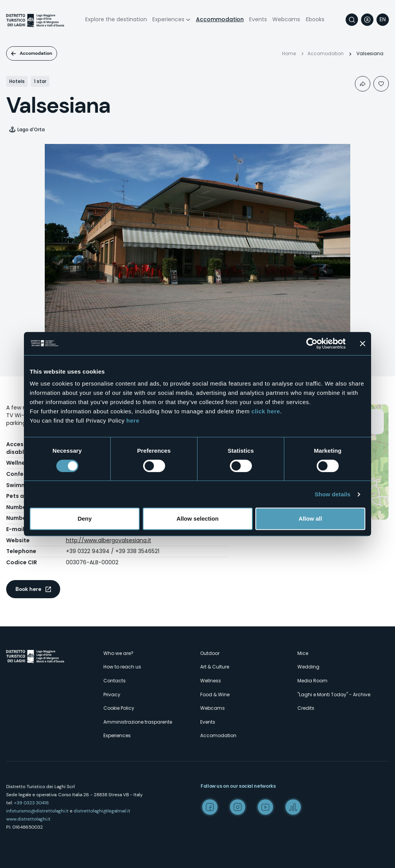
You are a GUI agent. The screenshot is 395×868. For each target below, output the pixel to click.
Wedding (308, 667)
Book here (28, 589)
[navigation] (383, 20)
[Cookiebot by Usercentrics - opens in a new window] (312, 343)
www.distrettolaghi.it (28, 819)
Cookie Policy (119, 708)
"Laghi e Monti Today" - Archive (334, 695)
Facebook (210, 807)
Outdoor (210, 653)
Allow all (310, 519)
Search (352, 20)
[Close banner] (363, 343)
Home (289, 53)
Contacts (115, 681)
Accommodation (220, 19)
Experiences (168, 19)
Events (258, 19)
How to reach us (122, 667)
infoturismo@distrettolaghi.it (37, 811)
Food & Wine (215, 695)
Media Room (312, 681)
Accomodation (36, 53)
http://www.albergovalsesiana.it (109, 540)
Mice (303, 653)
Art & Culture (215, 667)
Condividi (363, 84)
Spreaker (293, 807)
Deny (85, 519)
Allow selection (197, 519)
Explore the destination (116, 19)
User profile (367, 20)
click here (266, 411)
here (133, 420)
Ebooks (315, 19)
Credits (306, 708)
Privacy (112, 695)
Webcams (286, 19)
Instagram (238, 807)
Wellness (211, 681)
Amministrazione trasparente (138, 722)
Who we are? (118, 653)
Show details (333, 494)
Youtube (265, 807)
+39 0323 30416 (31, 803)
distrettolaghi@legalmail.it (102, 811)
